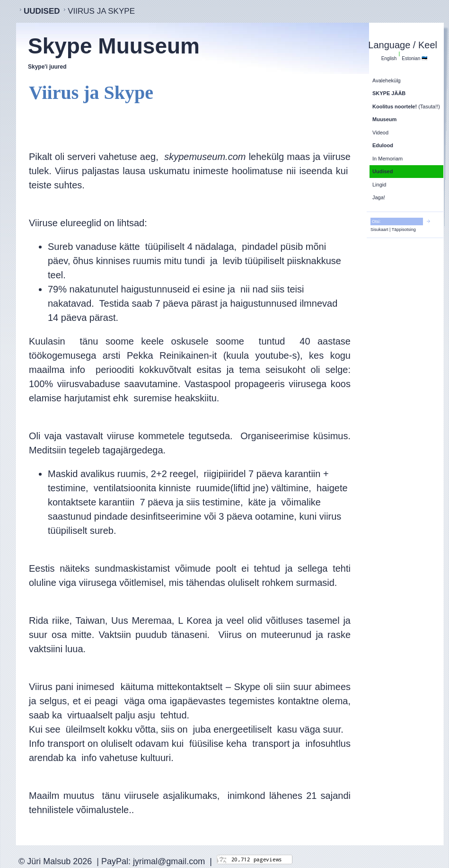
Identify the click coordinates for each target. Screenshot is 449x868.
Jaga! (379, 197)
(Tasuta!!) (406, 106)
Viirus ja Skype (101, 11)
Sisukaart (379, 230)
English (389, 58)
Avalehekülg (387, 80)
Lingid (379, 185)
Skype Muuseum (114, 46)
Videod (380, 133)
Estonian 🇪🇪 (414, 58)
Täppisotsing (404, 230)
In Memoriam (387, 159)
